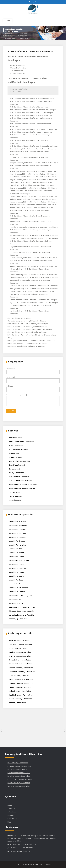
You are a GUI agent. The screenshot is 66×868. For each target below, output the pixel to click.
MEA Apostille (14, 453)
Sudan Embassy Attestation (20, 691)
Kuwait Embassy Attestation (20, 644)
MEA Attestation (15, 457)
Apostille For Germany (17, 537)
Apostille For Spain (16, 580)
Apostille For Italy (15, 549)
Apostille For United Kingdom (20, 595)
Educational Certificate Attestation (23, 484)
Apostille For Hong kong (18, 545)
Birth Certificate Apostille (19, 477)
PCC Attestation (15, 496)
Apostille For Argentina (18, 525)
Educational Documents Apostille (22, 488)
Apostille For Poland (16, 572)
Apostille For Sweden (17, 584)
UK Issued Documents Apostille (21, 611)
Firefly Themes (46, 864)
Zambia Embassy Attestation (21, 695)
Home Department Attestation (21, 442)
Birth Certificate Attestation (20, 481)
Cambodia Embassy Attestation (22, 672)
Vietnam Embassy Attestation (21, 679)
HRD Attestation (15, 438)
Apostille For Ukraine (17, 592)
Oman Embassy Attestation (20, 660)
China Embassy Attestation (20, 675)
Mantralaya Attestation (18, 449)
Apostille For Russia (16, 576)
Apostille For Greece (17, 541)
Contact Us (12, 819)
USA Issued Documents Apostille (22, 607)
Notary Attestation (16, 473)
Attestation (12, 812)
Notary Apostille (15, 469)
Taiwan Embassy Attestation (20, 687)
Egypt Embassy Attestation (20, 656)
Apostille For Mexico (16, 557)
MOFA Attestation (16, 446)
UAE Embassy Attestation (18, 763)
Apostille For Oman (16, 564)
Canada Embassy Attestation (21, 668)
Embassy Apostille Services (19, 619)
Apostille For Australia (17, 522)
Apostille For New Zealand (19, 560)
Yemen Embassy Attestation (20, 699)
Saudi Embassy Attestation (20, 652)
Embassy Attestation (17, 703)
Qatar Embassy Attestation (20, 648)
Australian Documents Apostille (21, 615)
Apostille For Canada (17, 529)
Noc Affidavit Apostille (18, 465)
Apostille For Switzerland (18, 588)
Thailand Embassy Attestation (21, 683)
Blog (9, 822)
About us (11, 809)
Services (11, 815)
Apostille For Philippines (18, 568)
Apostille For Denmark (17, 533)
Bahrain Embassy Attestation (20, 664)
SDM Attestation (15, 500)
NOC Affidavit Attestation (19, 461)
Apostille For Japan (16, 553)
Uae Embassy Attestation (19, 640)
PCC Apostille (14, 492)
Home (10, 805)
